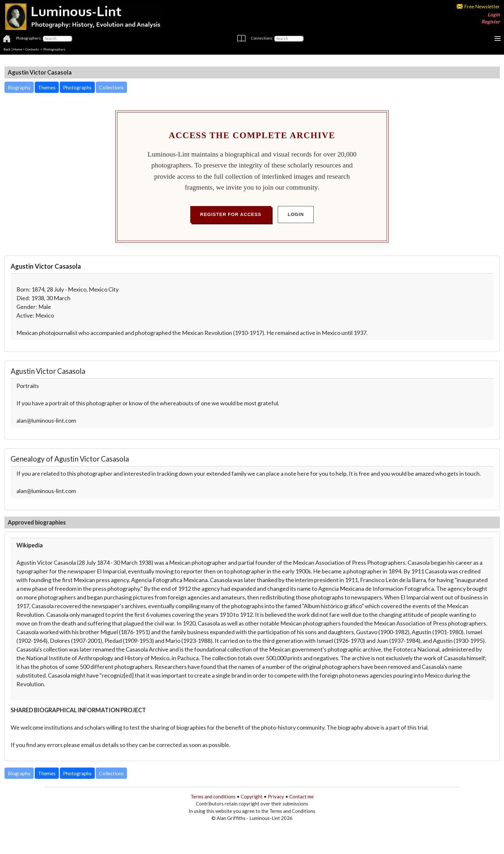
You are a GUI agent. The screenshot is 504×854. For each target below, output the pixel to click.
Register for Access (231, 214)
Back (7, 49)
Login (494, 14)
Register (491, 22)
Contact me (301, 796)
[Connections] (289, 39)
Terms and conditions (213, 796)
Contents (32, 49)
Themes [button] (47, 87)
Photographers (54, 49)
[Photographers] (57, 39)
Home (18, 49)
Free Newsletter (478, 6)
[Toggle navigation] (498, 39)
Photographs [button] (77, 87)
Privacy (276, 796)
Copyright (252, 796)
